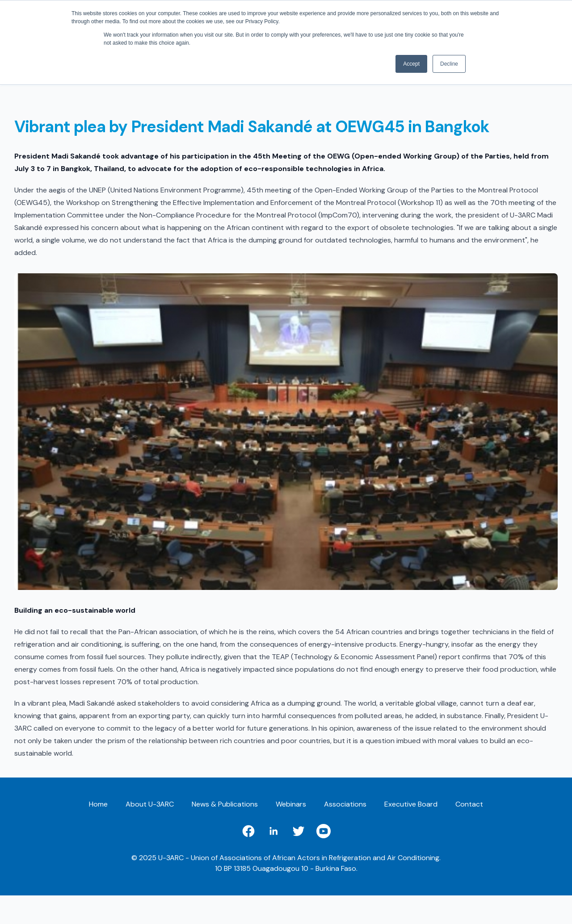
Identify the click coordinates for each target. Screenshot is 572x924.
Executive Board (411, 804)
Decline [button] (449, 64)
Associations (345, 804)
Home (98, 804)
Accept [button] (411, 64)
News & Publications (225, 804)
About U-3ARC (150, 804)
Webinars (291, 804)
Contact (469, 804)
